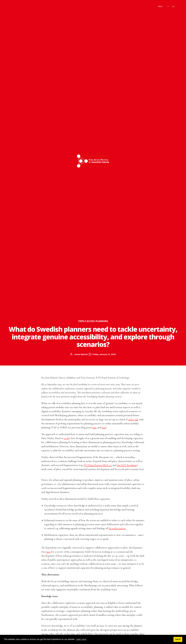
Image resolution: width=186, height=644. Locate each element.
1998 (66, 438)
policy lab (133, 419)
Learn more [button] (81, 639)
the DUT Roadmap (127, 465)
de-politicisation (117, 528)
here (94, 427)
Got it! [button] (178, 639)
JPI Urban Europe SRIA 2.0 (98, 465)
